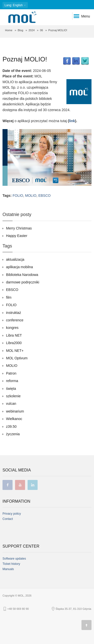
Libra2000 (14, 343)
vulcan (11, 404)
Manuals (8, 569)
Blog (21, 30)
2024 (32, 30)
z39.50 (11, 427)
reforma (12, 381)
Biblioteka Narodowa (22, 275)
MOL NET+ (15, 351)
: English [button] (15, 5)
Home (9, 30)
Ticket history (11, 564)
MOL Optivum (17, 358)
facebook (8, 485)
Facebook (67, 61)
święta (11, 389)
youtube (20, 485)
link (72, 121)
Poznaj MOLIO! (25, 59)
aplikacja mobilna (19, 267)
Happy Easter (17, 236)
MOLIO (31, 196)
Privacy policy (12, 514)
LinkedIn (76, 61)
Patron (11, 373)
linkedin (33, 485)
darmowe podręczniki (23, 282)
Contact (8, 519)
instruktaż (14, 313)
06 (41, 30)
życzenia (13, 434)
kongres (12, 328)
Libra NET (14, 335)
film (9, 297)
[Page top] (86, 625)
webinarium (15, 411)
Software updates (14, 559)
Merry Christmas (19, 228)
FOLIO (18, 196)
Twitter (85, 61)
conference (15, 320)
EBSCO (44, 196)
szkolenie (13, 396)
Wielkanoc (14, 419)
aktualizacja (15, 259)
